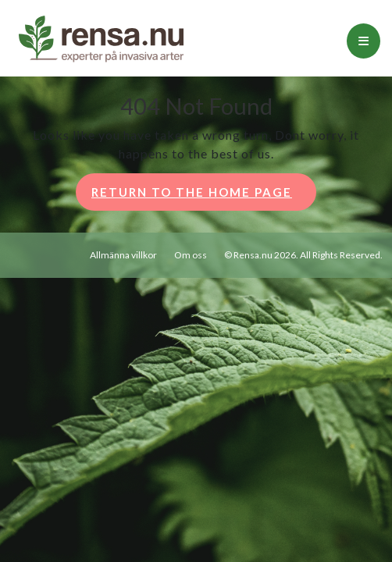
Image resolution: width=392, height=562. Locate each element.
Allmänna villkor (123, 255)
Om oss (191, 255)
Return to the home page (204, 196)
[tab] (363, 41)
